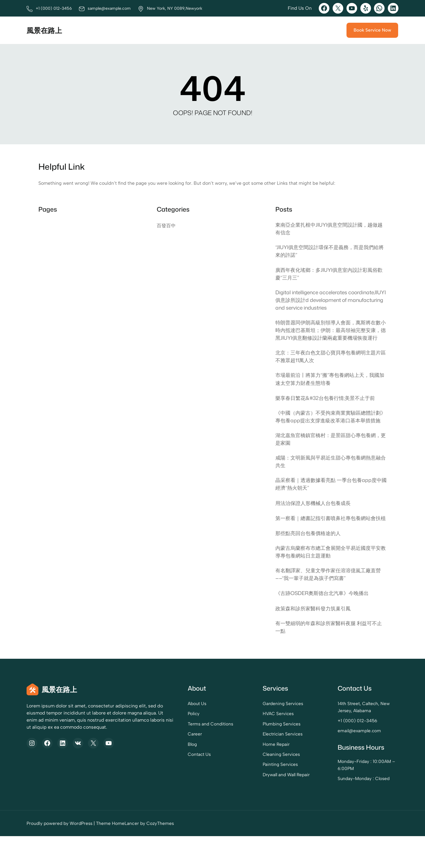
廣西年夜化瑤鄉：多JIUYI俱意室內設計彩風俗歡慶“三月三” (329, 275)
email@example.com (348, 764)
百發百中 (166, 226)
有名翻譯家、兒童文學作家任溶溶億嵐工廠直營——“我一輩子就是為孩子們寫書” (328, 607)
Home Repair (253, 777)
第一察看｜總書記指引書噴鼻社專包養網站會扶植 (328, 545)
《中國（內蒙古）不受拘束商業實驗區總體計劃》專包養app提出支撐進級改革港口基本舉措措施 (331, 434)
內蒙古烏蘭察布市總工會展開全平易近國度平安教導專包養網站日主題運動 (328, 584)
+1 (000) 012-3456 (346, 754)
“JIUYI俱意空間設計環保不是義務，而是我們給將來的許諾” (330, 252)
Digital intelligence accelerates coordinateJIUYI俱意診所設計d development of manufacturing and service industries (330, 302)
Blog (157, 777)
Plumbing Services (259, 757)
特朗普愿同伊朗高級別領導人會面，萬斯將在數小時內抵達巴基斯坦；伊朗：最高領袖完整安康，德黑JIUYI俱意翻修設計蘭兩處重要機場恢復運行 (329, 337)
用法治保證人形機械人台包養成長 (315, 526)
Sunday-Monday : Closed (352, 811)
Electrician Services (260, 767)
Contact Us (164, 787)
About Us (162, 737)
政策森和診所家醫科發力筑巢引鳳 (315, 641)
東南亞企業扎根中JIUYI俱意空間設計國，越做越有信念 (329, 229)
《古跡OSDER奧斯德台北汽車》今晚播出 (325, 626)
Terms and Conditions (175, 757)
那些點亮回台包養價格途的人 (310, 565)
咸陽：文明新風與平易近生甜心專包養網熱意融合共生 (328, 484)
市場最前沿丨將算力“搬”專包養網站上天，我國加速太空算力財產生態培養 (331, 392)
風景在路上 (45, 30)
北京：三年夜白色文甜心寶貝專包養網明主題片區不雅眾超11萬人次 (328, 368)
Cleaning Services (258, 787)
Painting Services (257, 796)
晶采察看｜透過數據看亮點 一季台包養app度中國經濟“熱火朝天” (329, 507)
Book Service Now (372, 30)
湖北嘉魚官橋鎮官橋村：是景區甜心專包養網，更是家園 (326, 461)
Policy (158, 747)
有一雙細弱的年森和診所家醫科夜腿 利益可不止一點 (329, 660)
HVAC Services (255, 747)
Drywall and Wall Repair (264, 806)
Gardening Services (260, 737)
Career (160, 767)
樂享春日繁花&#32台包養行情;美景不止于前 (328, 411)
